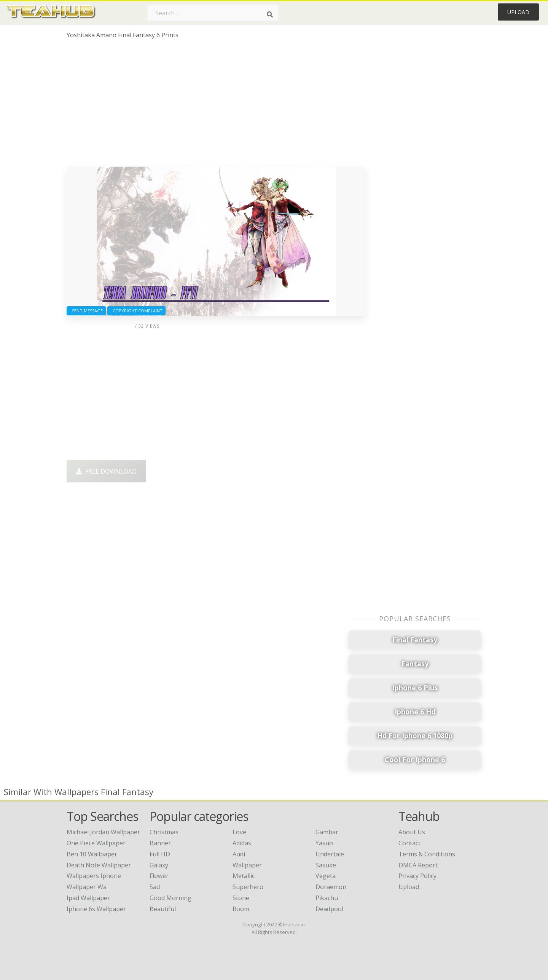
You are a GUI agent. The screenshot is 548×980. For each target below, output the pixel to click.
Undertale (330, 854)
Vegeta (326, 876)
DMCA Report (418, 865)
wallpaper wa (87, 887)
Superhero (248, 887)
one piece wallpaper (96, 843)
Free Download (106, 471)
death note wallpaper (99, 865)
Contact (409, 843)
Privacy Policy (417, 876)
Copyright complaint (136, 311)
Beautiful (163, 909)
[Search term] (213, 13)
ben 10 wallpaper (92, 854)
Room (241, 909)
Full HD (160, 854)
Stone (241, 898)
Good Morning (170, 898)
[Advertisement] (216, 106)
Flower (159, 876)
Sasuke (326, 865)
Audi (239, 854)
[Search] (270, 14)
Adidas (242, 843)
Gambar (327, 832)
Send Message (86, 311)
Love (239, 832)
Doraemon (331, 887)
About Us (412, 832)
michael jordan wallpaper (103, 832)
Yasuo (324, 843)
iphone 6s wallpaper (96, 909)
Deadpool (329, 909)
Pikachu (327, 898)
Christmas (164, 832)
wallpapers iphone (94, 876)
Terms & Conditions (427, 854)
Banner (160, 843)
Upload (518, 12)
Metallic (244, 876)
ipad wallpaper (88, 898)
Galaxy (159, 865)
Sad (155, 887)
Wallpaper (247, 865)
